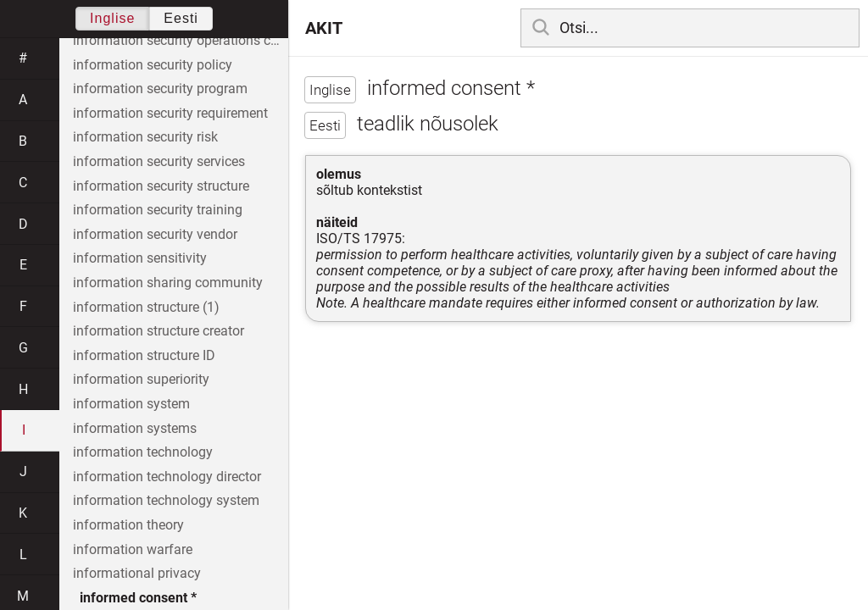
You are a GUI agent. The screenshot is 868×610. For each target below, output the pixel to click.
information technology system (166, 500)
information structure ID (144, 355)
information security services (159, 161)
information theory (128, 525)
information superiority (141, 379)
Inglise (112, 18)
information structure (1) (146, 307)
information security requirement (170, 113)
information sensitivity (140, 258)
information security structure (161, 186)
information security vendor (155, 234)
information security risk (145, 137)
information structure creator (159, 331)
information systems (135, 428)
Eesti (181, 18)
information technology (143, 452)
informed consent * (138, 598)
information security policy (153, 65)
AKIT (324, 28)
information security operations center (181, 40)
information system (131, 404)
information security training (158, 210)
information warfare (133, 549)
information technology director (167, 477)
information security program (160, 89)
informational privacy (137, 573)
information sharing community (168, 283)
